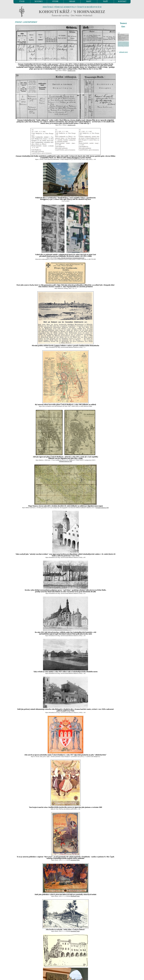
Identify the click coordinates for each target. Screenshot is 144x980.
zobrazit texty (123, 52)
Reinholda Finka (75, 860)
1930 (80, 458)
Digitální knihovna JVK (65, 461)
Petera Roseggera (73, 158)
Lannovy (57, 346)
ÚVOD (22, 1)
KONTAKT (122, 1)
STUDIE (55, 1)
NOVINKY (39, 1)
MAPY (89, 1)
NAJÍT (105, 1)
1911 (76, 458)
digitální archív (72, 71)
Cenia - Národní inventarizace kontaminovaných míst (71, 258)
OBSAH (72, 1)
